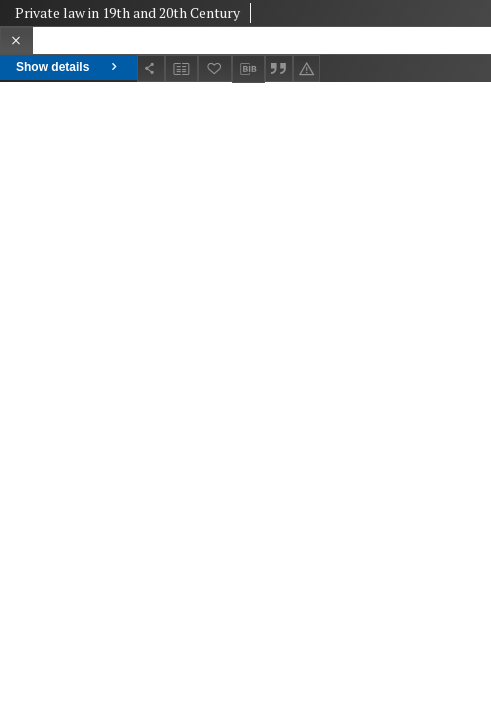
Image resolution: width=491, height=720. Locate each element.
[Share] (151, 68)
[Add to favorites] (215, 68)
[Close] (16, 40)
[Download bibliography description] (249, 69)
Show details (68, 67)
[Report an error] (307, 68)
